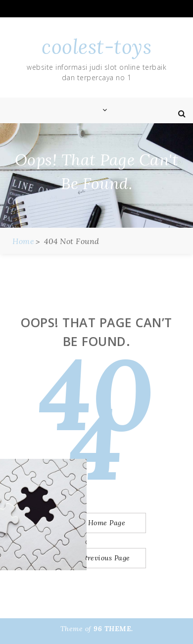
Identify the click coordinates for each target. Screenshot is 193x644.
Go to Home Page (97, 523)
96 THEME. (113, 629)
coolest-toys (96, 47)
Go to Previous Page (96, 558)
